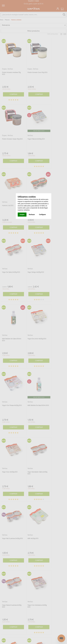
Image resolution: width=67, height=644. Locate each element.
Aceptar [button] (22, 215)
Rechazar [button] (32, 215)
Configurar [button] (42, 215)
